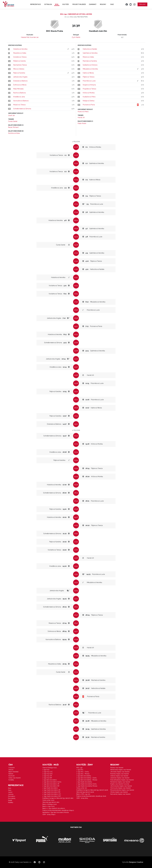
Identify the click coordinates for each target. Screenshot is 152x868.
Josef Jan (11, 115)
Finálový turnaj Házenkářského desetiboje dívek (91, 796)
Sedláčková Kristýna (90, 65)
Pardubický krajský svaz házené (120, 782)
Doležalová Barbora (20, 81)
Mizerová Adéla (88, 57)
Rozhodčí (12, 776)
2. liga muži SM (47, 778)
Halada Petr (25, 37)
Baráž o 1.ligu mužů (49, 806)
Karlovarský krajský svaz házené (120, 794)
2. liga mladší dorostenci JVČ (52, 794)
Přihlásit (142, 4)
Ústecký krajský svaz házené (119, 776)
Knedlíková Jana (19, 97)
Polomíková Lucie (89, 81)
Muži (10, 788)
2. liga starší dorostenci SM (51, 786)
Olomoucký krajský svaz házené (120, 788)
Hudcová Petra (83, 112)
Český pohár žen (82, 788)
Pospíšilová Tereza (89, 89)
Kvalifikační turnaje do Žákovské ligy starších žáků (58, 798)
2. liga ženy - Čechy (83, 772)
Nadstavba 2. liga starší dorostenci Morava (56, 812)
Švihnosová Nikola (20, 85)
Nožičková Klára (14, 133)
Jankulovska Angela (20, 77)
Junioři (10, 792)
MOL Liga (79, 768)
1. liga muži (46, 770)
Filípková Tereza (89, 77)
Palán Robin (82, 123)
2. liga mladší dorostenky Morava (87, 786)
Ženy (10, 790)
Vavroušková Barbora (21, 101)
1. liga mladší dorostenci (50, 788)
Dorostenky (12, 798)
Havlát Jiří (81, 117)
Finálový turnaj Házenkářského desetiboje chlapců (58, 810)
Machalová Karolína (90, 61)
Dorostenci (12, 796)
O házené (12, 768)
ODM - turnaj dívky (82, 798)
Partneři (11, 774)
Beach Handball (13, 772)
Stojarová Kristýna (89, 85)
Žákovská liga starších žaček (85, 792)
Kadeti (10, 800)
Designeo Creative (136, 862)
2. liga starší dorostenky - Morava (87, 780)
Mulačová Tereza (19, 105)
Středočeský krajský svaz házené (121, 770)
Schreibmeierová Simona (22, 109)
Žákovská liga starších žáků (51, 802)
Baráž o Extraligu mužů (50, 804)
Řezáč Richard (13, 127)
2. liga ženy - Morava (83, 774)
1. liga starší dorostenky (84, 776)
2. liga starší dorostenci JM (51, 784)
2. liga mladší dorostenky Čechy (87, 784)
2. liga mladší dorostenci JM (51, 790)
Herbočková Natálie (90, 49)
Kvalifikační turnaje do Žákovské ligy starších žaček (92, 790)
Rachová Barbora (19, 93)
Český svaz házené (15, 778)
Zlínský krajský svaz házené (119, 792)
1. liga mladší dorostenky (84, 782)
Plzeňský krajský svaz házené (120, 774)
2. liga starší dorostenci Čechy (52, 782)
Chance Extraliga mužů (50, 768)
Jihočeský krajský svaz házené (120, 772)
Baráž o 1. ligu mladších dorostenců (54, 808)
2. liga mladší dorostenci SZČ (52, 796)
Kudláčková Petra (89, 97)
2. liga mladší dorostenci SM (51, 792)
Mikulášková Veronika (90, 69)
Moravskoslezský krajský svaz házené (122, 790)
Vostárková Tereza (20, 57)
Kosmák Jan (34, 37)
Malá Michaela (18, 89)
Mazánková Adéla (20, 53)
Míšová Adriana (19, 69)
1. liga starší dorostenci (50, 780)
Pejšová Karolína (19, 73)
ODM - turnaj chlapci (49, 814)
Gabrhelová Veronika (90, 53)
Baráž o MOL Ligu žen (83, 794)
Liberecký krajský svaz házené (120, 778)
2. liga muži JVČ (47, 772)
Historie (11, 770)
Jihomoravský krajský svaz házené (121, 786)
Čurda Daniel (13, 121)
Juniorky (11, 794)
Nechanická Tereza (20, 65)
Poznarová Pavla (89, 105)
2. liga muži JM (47, 776)
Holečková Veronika (20, 49)
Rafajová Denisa (89, 101)
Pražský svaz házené (117, 768)
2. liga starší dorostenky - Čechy (87, 778)
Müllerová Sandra (19, 61)
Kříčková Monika (89, 93)
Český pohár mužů (48, 800)
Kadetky (11, 802)
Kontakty (11, 780)
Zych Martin (76, 37)
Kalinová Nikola (88, 73)
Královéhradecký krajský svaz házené (122, 780)
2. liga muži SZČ (48, 774)
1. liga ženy (80, 770)
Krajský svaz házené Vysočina (120, 784)
